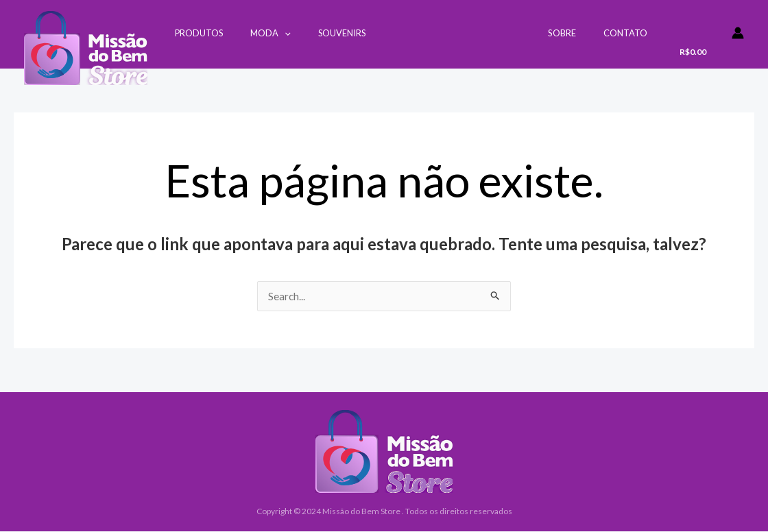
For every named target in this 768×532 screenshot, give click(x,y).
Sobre (576, 33)
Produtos (194, 33)
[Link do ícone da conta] (738, 33)
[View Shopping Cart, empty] (696, 39)
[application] (269, 33)
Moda (255, 33)
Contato (630, 33)
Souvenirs (317, 33)
